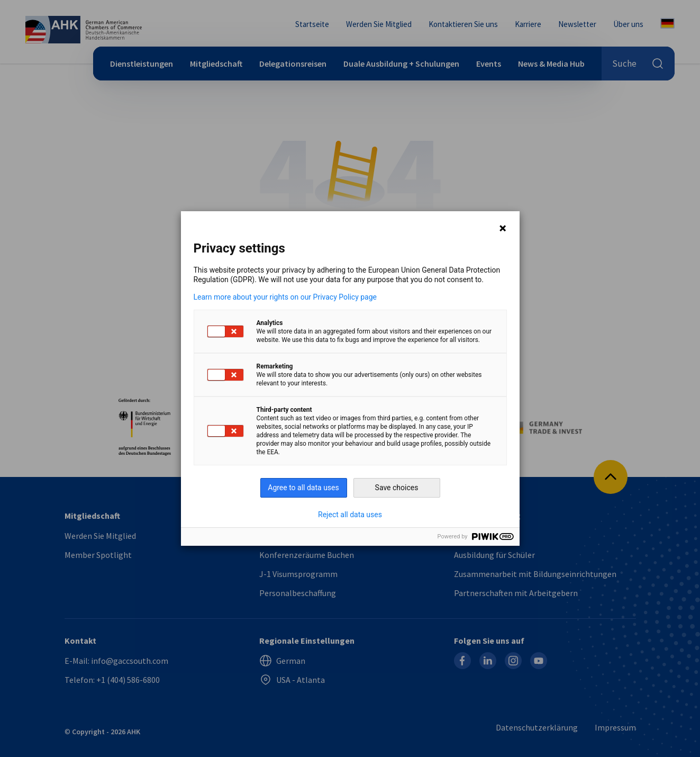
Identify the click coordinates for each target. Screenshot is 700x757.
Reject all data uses (350, 515)
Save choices (397, 488)
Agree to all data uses (303, 488)
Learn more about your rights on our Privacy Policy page (285, 297)
